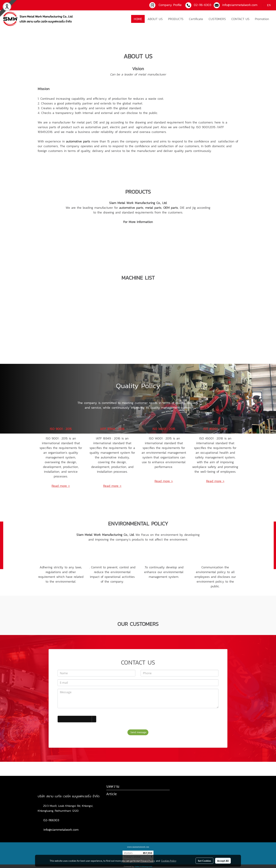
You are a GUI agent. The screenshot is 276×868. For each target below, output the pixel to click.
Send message (138, 732)
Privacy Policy (148, 861)
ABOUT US (155, 19)
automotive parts (78, 141)
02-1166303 (51, 820)
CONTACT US (240, 19)
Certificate (196, 19)
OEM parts (171, 208)
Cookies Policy (169, 861)
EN (267, 5)
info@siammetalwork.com (61, 830)
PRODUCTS (176, 19)
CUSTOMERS (217, 19)
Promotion (262, 19)
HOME (138, 19)
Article (112, 794)
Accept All (223, 861)
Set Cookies (204, 861)
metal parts (153, 208)
